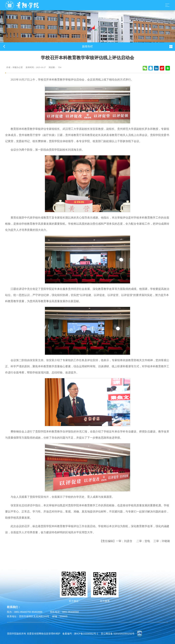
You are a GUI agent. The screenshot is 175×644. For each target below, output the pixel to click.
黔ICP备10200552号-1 (86, 633)
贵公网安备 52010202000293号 (118, 633)
